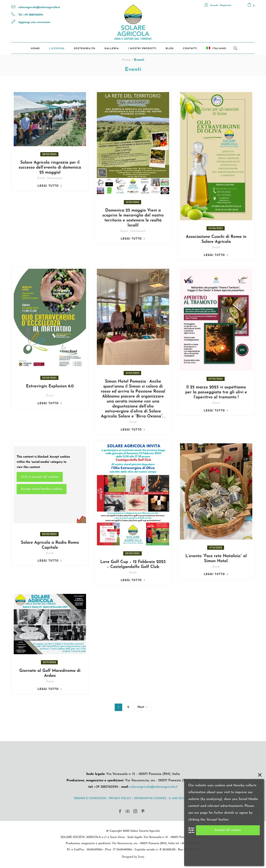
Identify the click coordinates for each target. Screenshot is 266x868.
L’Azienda (57, 49)
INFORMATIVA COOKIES (150, 798)
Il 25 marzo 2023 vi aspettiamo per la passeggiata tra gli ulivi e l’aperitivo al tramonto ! (216, 392)
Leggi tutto (48, 186)
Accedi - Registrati (218, 5)
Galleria (112, 49)
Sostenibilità (84, 49)
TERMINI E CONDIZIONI (90, 798)
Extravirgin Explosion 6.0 (50, 386)
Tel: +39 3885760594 (31, 15)
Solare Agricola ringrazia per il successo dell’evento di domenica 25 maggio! (50, 168)
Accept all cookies (228, 830)
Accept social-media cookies (42, 489)
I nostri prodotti (142, 49)
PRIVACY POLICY (120, 798)
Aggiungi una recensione (34, 22)
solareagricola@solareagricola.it (39, 7)
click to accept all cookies (40, 477)
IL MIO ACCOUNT (181, 798)
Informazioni (55, 178)
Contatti (190, 49)
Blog (170, 49)
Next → (143, 707)
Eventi (41, 178)
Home (35, 49)
